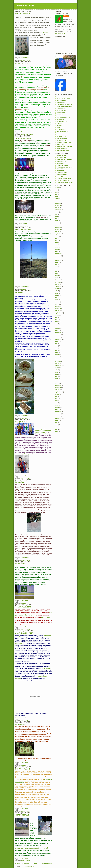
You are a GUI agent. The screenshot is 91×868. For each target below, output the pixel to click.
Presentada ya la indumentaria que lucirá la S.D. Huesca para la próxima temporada (43, 431)
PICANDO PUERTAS (63, 135)
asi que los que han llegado (23, 454)
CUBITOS (60, 124)
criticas (23, 478)
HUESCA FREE (61, 103)
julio (56, 214)
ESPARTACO (61, 120)
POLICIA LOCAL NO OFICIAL (65, 182)
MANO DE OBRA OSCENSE (65, 146)
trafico (28, 720)
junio (56, 190)
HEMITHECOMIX (62, 110)
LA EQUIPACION (21, 422)
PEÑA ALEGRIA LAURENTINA (65, 167)
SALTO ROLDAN (62, 141)
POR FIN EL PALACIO (23, 769)
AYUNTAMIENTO (62, 156)
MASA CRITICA (61, 144)
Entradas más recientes (22, 863)
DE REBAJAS (20, 724)
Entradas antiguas (47, 863)
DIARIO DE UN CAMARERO (65, 106)
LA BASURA (20, 482)
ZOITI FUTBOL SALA (63, 180)
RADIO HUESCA (62, 158)
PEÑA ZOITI (60, 169)
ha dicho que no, (46, 617)
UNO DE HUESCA (62, 139)
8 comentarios (24, 858)
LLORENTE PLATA (62, 173)
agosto (57, 188)
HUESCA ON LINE (62, 175)
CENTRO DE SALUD (22, 815)
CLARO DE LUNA (62, 122)
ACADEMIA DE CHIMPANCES (65, 97)
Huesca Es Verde (59, 78)
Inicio (35, 863)
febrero (57, 199)
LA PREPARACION (22, 64)
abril (56, 194)
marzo (57, 196)
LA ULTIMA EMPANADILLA (64, 133)
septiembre (58, 210)
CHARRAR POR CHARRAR (65, 105)
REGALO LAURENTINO (23, 14)
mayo (57, 192)
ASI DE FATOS (61, 112)
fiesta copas (24, 134)
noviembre (58, 205)
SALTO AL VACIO (62, 137)
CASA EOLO (60, 177)
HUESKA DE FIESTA (63, 161)
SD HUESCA (60, 163)
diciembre (58, 203)
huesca (23, 60)
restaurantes (25, 418)
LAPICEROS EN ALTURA (64, 178)
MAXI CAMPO (61, 114)
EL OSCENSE (61, 129)
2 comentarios (24, 416)
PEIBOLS (60, 125)
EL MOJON (19, 293)
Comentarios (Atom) (29, 866)
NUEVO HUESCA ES (63, 131)
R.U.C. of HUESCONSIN (64, 99)
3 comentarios (24, 627)
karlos (67, 16)
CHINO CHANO (61, 116)
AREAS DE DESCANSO (64, 118)
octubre (57, 208)
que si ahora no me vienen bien (35, 614)
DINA (58, 127)
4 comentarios (24, 58)
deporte (28, 478)
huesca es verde (25, 5)
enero (57, 201)
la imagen (24, 289)
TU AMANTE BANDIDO (23, 138)
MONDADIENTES (62, 148)
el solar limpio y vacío (38, 847)
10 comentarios (25, 132)
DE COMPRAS (20, 564)
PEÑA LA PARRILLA (63, 101)
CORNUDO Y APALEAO (23, 607)
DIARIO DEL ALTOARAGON (65, 159)
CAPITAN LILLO (61, 108)
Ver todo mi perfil (60, 33)
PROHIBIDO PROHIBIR (23, 230)
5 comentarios (24, 809)
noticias (28, 60)
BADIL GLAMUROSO (63, 150)
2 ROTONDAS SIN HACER (24, 633)
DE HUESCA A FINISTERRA (65, 143)
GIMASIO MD (61, 171)
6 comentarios (24, 224)
